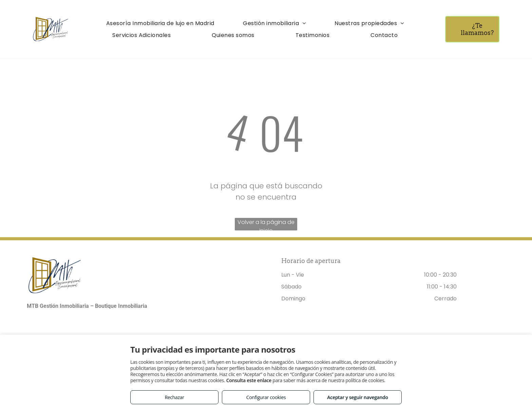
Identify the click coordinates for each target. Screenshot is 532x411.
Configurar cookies (266, 397)
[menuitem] (160, 23)
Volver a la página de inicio (266, 224)
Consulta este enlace (249, 380)
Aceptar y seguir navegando (357, 397)
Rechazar (174, 397)
